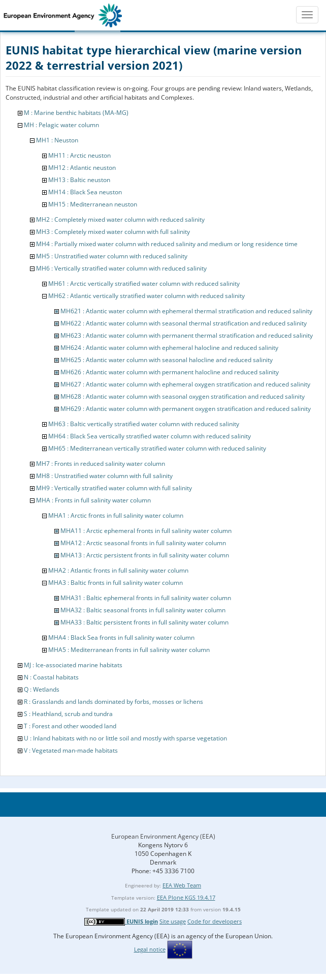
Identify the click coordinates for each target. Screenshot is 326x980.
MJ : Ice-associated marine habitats (73, 665)
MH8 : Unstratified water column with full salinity (104, 476)
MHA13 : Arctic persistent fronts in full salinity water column (145, 555)
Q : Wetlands (42, 689)
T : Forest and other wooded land (70, 726)
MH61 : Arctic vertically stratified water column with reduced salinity (144, 284)
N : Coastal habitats (51, 677)
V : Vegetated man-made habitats (71, 750)
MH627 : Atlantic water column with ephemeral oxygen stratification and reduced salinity (185, 384)
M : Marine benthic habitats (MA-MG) (76, 113)
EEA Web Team (182, 885)
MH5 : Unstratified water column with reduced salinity (112, 256)
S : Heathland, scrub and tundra (68, 714)
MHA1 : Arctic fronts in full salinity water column (116, 515)
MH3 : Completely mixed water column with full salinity (113, 232)
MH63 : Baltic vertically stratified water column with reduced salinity (144, 424)
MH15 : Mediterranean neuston (93, 204)
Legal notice (150, 949)
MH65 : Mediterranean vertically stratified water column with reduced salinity (157, 448)
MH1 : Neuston (57, 140)
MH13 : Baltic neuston (79, 180)
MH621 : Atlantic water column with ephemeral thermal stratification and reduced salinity (186, 311)
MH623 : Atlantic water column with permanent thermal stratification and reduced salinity (187, 335)
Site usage (173, 921)
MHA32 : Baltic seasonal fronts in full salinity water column (143, 610)
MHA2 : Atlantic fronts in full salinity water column (118, 570)
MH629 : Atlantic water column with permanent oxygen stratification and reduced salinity (186, 409)
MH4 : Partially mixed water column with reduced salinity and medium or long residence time (167, 244)
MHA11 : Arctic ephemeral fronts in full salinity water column (146, 531)
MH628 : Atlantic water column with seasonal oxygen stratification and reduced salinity (183, 396)
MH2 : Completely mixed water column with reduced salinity (120, 219)
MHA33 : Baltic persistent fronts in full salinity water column (144, 622)
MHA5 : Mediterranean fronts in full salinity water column (129, 650)
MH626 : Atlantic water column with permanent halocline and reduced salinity (170, 372)
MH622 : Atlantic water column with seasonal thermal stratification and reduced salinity (184, 323)
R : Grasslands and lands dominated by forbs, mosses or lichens (113, 702)
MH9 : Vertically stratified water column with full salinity (114, 488)
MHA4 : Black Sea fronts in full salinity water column (121, 637)
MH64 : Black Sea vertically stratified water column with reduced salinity (150, 436)
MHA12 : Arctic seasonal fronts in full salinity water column (143, 543)
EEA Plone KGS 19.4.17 (186, 897)
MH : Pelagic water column (61, 125)
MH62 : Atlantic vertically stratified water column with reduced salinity (146, 296)
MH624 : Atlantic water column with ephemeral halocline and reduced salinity (169, 348)
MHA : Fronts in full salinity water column (93, 500)
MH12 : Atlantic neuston (82, 168)
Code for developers (215, 921)
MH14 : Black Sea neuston (85, 192)
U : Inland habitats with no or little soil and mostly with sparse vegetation (125, 738)
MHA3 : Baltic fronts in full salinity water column (116, 583)
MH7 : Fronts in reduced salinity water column (101, 464)
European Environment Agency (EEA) (163, 836)
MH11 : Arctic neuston (79, 155)
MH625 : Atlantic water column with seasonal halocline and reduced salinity (167, 360)
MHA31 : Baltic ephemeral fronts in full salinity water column (146, 598)
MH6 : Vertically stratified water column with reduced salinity (121, 268)
